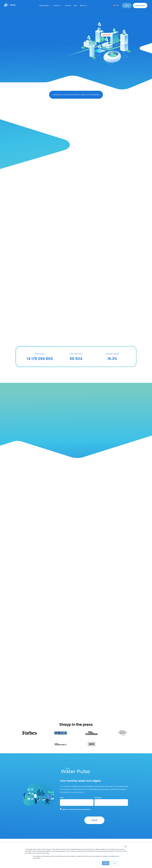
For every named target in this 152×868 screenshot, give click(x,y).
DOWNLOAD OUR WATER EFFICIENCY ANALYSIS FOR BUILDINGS (76, 95)
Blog (75, 5)
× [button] (125, 846)
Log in (127, 5)
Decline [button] (115, 863)
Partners (68, 5)
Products (58, 5)
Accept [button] (106, 863)
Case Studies (45, 5)
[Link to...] (10, 5)
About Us (84, 5)
